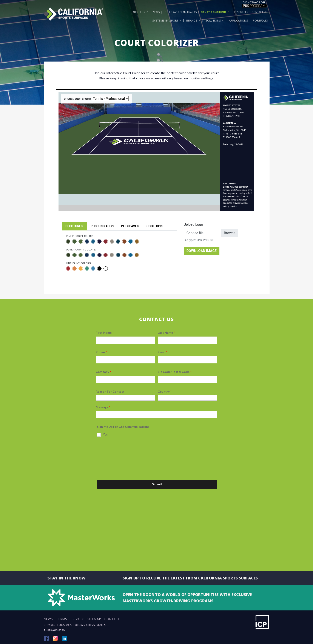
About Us (140, 12)
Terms (62, 619)
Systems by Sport (167, 20)
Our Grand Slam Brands (181, 12)
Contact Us (259, 12)
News (156, 12)
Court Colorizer (215, 12)
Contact (112, 619)
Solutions (215, 20)
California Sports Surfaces (87, 625)
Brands (193, 20)
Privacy (77, 619)
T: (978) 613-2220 (54, 630)
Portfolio (261, 20)
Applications (238, 20)
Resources (241, 12)
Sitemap (94, 619)
